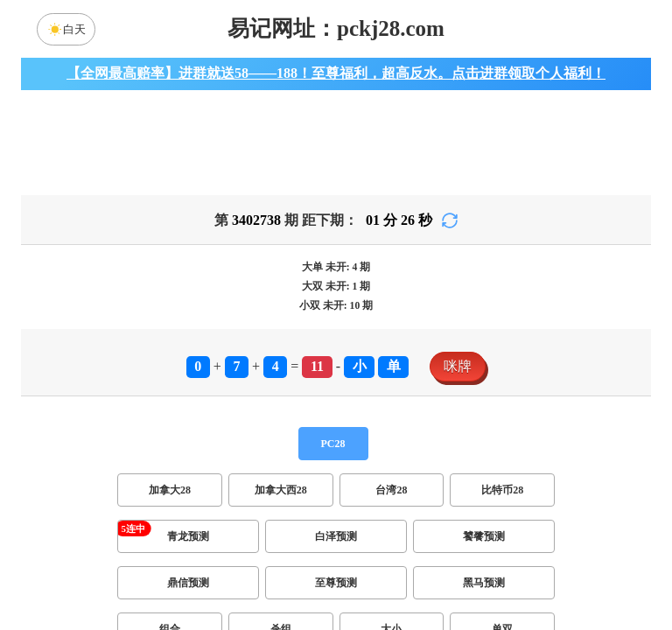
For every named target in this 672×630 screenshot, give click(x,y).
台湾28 (391, 490)
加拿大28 (170, 490)
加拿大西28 (281, 490)
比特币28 (502, 490)
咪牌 (458, 366)
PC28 (333, 444)
